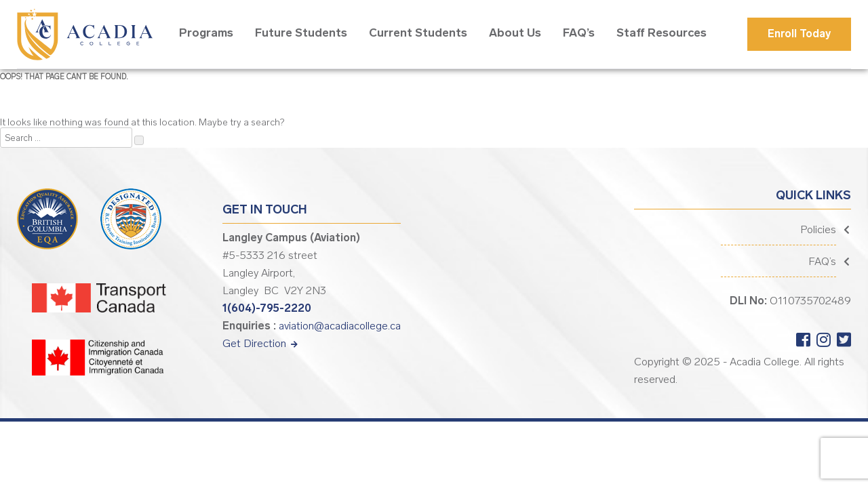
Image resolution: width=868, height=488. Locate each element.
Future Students (301, 33)
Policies (818, 229)
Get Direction (260, 343)
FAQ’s (579, 33)
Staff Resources (662, 33)
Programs (206, 33)
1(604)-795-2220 (267, 308)
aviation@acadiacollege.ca (340, 326)
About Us (515, 33)
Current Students (418, 33)
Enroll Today (799, 34)
